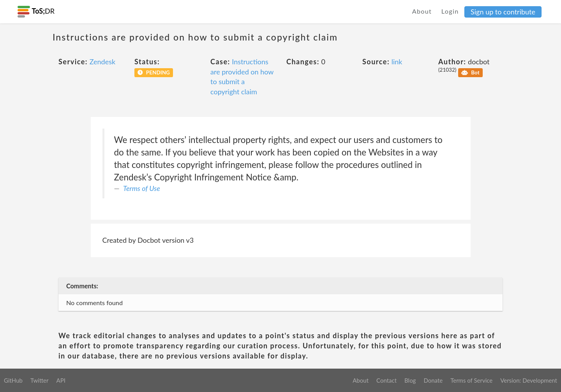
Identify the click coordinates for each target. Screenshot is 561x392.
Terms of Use (142, 188)
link (397, 62)
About (422, 11)
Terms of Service (471, 380)
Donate (433, 380)
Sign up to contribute (503, 12)
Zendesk (102, 62)
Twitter (40, 380)
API (61, 380)
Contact (386, 380)
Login (450, 11)
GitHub (13, 380)
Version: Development (529, 380)
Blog (410, 380)
